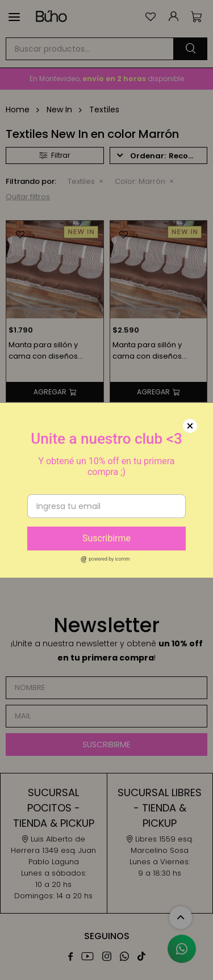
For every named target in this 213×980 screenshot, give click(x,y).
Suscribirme (106, 538)
